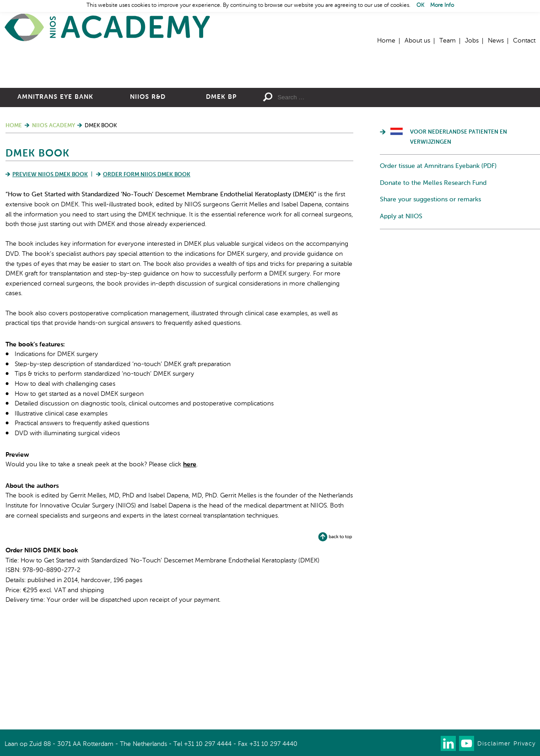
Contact (524, 41)
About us (417, 41)
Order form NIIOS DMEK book (147, 273)
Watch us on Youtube (467, 743)
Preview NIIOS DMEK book (50, 273)
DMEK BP (221, 195)
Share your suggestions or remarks (430, 297)
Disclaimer (494, 744)
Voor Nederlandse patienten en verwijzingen (459, 235)
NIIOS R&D (148, 195)
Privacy (524, 744)
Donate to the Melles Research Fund (433, 281)
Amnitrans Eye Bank (55, 195)
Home (108, 28)
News (496, 41)
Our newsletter (430, 743)
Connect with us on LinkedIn (448, 743)
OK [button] (420, 5)
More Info (442, 5)
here (190, 562)
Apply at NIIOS (401, 314)
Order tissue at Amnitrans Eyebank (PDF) (438, 264)
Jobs (472, 41)
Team (448, 41)
